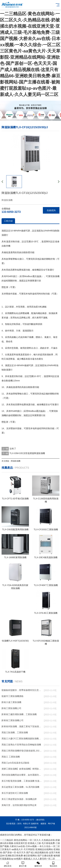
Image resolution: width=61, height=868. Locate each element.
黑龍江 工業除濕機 (11, 757)
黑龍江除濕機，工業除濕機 (15, 732)
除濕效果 (53, 313)
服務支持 (38, 864)
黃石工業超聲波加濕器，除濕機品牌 (19, 799)
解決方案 (23, 864)
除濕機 (56, 276)
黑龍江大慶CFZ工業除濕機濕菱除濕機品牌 (22, 739)
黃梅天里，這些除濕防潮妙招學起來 (19, 805)
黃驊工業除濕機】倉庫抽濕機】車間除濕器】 (22, 769)
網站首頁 (8, 864)
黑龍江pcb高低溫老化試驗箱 (15, 763)
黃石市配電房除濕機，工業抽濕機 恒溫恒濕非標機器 (22, 781)
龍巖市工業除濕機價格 (13, 696)
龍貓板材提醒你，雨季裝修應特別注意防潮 (22, 690)
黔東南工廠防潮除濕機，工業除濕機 (19, 714)
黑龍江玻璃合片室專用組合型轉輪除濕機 (21, 745)
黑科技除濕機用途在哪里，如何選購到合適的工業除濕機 (22, 775)
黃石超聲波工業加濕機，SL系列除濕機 (20, 787)
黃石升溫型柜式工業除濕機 (15, 793)
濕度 (4, 231)
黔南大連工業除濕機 (11, 702)
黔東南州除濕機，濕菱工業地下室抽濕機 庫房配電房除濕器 (22, 726)
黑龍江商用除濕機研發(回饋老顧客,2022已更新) (22, 751)
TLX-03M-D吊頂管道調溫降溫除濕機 (27, 453)
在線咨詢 (51, 210)
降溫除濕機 (16, 461)
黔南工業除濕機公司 (11, 708)
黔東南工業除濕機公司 (13, 720)
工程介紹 (8, 221)
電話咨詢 (53, 864)
